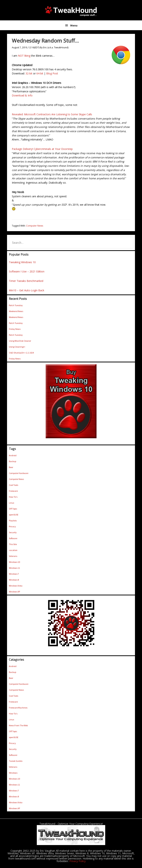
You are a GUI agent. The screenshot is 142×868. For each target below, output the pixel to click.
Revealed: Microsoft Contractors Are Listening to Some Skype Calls (52, 114)
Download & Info (22, 95)
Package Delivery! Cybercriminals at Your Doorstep (42, 149)
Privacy (12, 526)
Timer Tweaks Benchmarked (26, 281)
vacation (13, 550)
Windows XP (14, 592)
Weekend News (16, 311)
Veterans (13, 556)
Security (13, 532)
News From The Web (18, 725)
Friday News (15, 329)
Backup (12, 461)
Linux (11, 503)
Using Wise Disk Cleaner (20, 341)
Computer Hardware (19, 473)
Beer (11, 467)
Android (13, 455)
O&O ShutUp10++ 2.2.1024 (21, 353)
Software (13, 538)
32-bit (29, 73)
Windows (13, 773)
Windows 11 (14, 568)
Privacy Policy (77, 861)
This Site (13, 544)
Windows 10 (14, 562)
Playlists (13, 521)
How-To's (13, 497)
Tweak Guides (16, 761)
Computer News (35, 226)
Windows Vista (16, 586)
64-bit (40, 73)
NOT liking (24, 56)
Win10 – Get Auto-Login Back (27, 290)
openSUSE (14, 515)
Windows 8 (14, 580)
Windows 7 (14, 574)
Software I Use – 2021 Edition (27, 271)
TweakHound (71, 11)
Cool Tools (13, 485)
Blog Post (52, 73)
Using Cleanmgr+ (17, 347)
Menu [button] (74, 25)
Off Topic (13, 509)
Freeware (13, 491)
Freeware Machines (18, 708)
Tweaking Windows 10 (22, 262)
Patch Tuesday (16, 305)
